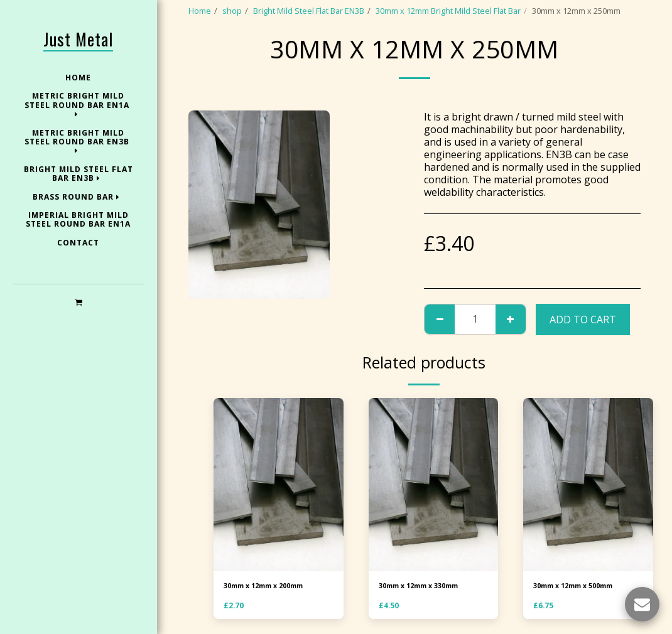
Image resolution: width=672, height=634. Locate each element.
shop (232, 11)
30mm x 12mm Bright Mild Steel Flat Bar (448, 11)
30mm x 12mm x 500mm (579, 587)
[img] (279, 485)
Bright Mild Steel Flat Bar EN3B (309, 11)
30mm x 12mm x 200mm (270, 587)
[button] (78, 302)
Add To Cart (583, 320)
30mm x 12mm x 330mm (425, 587)
